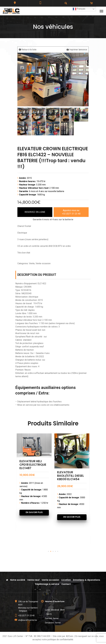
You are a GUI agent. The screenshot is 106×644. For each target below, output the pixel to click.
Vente (32, 263)
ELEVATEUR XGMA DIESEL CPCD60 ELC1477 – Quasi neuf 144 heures (29, 477)
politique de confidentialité (60, 640)
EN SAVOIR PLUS (31, 524)
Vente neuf (33, 580)
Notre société (18, 580)
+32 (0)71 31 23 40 (26, 616)
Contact (66, 584)
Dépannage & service (47, 584)
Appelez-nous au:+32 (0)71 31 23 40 (71, 212)
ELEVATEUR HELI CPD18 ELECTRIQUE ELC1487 (67, 465)
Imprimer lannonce (77, 50)
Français (79, 9)
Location (66, 580)
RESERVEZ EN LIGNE (35, 212)
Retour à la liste (28, 50)
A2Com (69, 636)
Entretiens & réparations (87, 580)
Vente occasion (43, 263)
